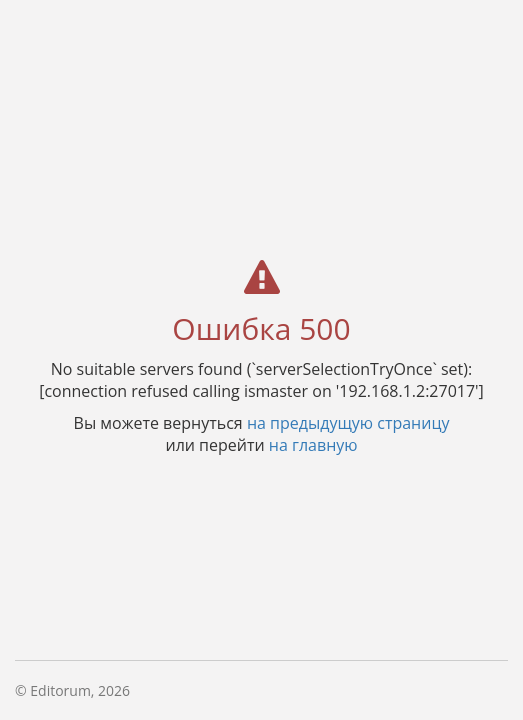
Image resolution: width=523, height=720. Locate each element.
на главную (313, 444)
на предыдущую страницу (348, 422)
